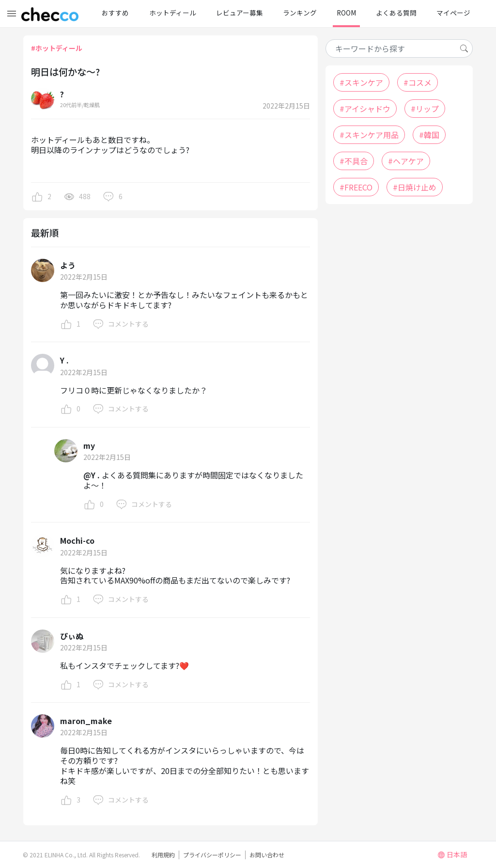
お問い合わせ (267, 855)
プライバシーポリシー (212, 855)
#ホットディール (57, 48)
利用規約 (163, 855)
